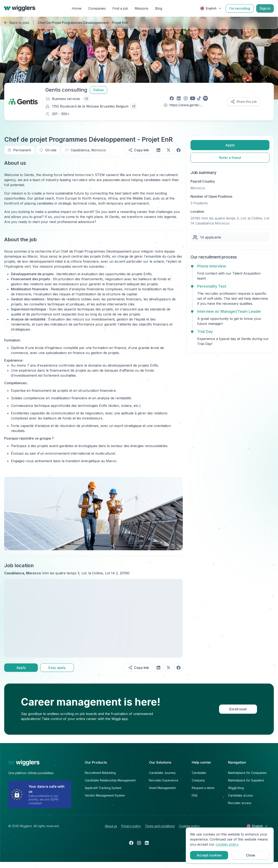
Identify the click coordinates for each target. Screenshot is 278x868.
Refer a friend (230, 158)
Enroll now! (238, 709)
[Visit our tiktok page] (199, 98)
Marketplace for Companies (247, 773)
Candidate (199, 773)
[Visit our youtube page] (193, 98)
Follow (99, 90)
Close (251, 855)
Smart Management (162, 788)
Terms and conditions (160, 826)
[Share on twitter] (168, 150)
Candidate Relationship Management (110, 780)
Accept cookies (209, 855)
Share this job (244, 102)
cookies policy (227, 844)
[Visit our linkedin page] (179, 98)
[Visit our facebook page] (172, 98)
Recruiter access (240, 803)
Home (77, 8)
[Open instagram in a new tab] (139, 843)
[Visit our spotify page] (206, 98)
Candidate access (241, 795)
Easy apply (57, 668)
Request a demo (203, 788)
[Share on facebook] (179, 150)
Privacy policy (131, 826)
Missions (142, 8)
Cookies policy (189, 826)
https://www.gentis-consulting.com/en (185, 105)
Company (198, 780)
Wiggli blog (236, 788)
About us (111, 826)
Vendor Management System (105, 795)
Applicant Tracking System (103, 788)
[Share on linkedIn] (158, 150)
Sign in (265, 8)
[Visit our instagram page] (186, 98)
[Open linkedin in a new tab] (147, 843)
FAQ (195, 795)
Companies (97, 8)
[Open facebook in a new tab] (131, 843)
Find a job (120, 8)
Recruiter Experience (164, 780)
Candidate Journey (162, 773)
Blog (159, 8)
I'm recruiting (240, 8)
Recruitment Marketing (100, 773)
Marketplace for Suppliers (246, 780)
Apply (21, 668)
